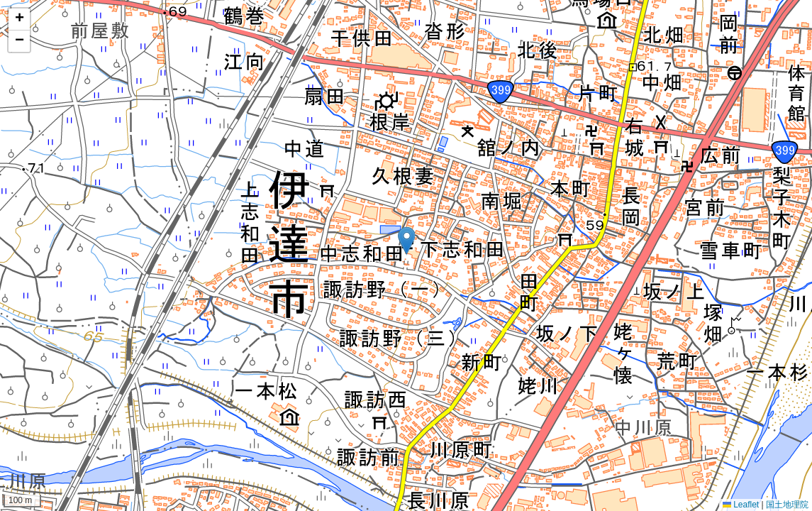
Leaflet (741, 505)
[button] (406, 241)
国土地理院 (787, 505)
